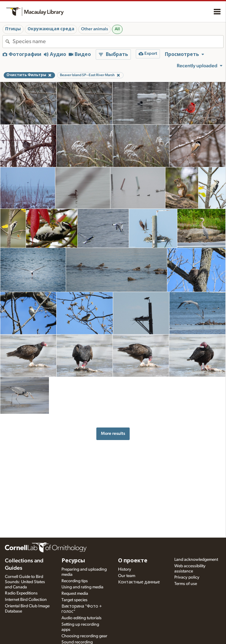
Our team (127, 576)
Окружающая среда (51, 29)
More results (113, 433)
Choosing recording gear (84, 636)
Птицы (13, 29)
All (117, 29)
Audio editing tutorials (82, 618)
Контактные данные (139, 582)
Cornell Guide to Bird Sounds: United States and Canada (25, 582)
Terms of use (186, 584)
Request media (75, 594)
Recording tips (75, 581)
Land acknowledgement (196, 560)
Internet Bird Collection (26, 600)
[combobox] (118, 42)
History (125, 569)
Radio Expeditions (21, 593)
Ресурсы (73, 561)
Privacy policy (187, 577)
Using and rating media (82, 587)
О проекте (133, 561)
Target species (74, 600)
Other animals (94, 29)
